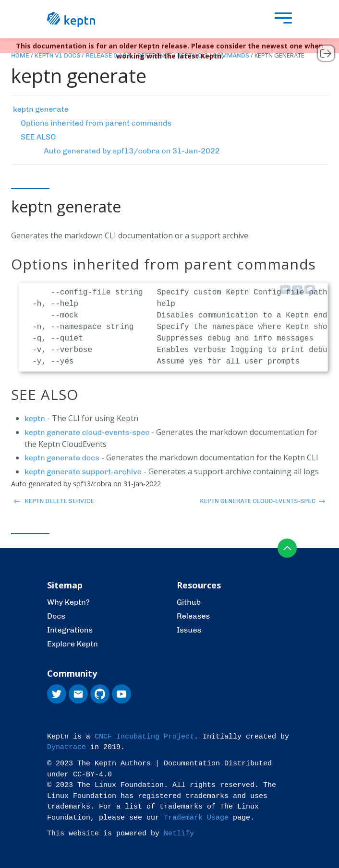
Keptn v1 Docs (58, 55)
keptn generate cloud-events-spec (87, 432)
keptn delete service (54, 501)
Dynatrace (67, 747)
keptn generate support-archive (83, 472)
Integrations (70, 630)
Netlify (179, 834)
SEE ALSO (38, 137)
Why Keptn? (68, 602)
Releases (193, 616)
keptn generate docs (62, 458)
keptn (35, 418)
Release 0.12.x (109, 55)
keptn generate (41, 109)
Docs (56, 616)
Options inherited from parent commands (96, 123)
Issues (189, 630)
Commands (231, 55)
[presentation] (281, 19)
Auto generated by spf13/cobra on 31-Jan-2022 (132, 151)
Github (189, 602)
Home (20, 55)
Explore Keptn (73, 644)
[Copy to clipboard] (310, 290)
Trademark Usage (196, 818)
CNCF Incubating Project (144, 737)
